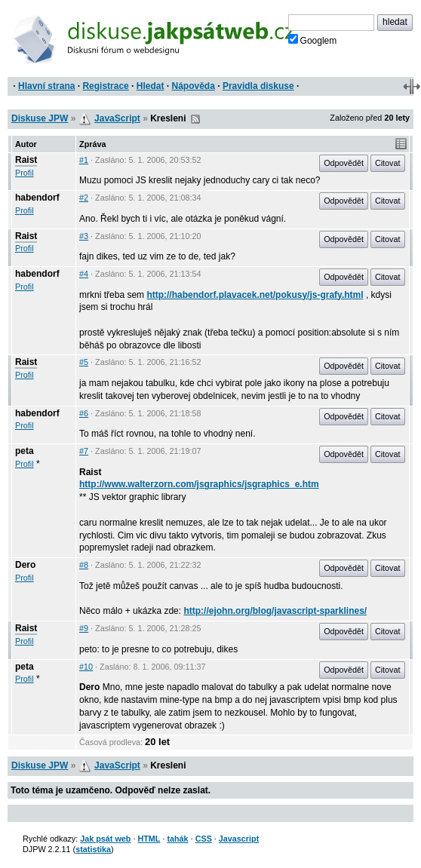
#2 (84, 198)
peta (25, 451)
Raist (26, 160)
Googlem (313, 40)
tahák (177, 839)
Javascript (239, 839)
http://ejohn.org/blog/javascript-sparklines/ (275, 611)
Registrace (105, 86)
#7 (84, 451)
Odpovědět (344, 163)
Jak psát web (105, 839)
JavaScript (117, 118)
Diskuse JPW (40, 118)
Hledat (151, 86)
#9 (84, 628)
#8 (84, 565)
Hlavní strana (46, 86)
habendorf (37, 198)
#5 (84, 362)
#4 (84, 274)
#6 (84, 413)
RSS (195, 119)
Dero (25, 565)
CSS (204, 839)
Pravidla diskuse (258, 86)
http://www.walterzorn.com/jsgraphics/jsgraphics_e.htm (199, 484)
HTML (149, 839)
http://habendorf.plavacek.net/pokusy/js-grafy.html (255, 295)
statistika (93, 849)
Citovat (388, 163)
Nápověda (194, 86)
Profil (25, 173)
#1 (84, 160)
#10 (86, 667)
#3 (84, 236)
